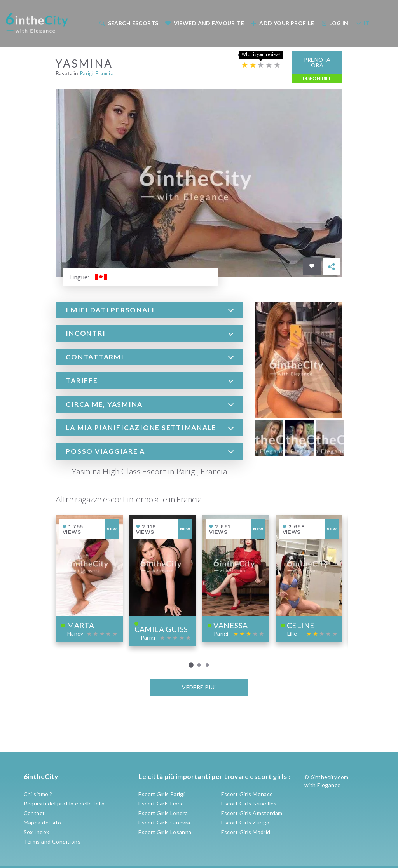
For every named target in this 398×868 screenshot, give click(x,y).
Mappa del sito (43, 822)
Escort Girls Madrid (246, 832)
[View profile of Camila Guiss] (163, 581)
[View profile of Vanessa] (236, 579)
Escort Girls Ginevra (164, 822)
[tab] (149, 310)
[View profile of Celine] (309, 579)
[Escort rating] (261, 65)
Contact (34, 813)
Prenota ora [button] (317, 62)
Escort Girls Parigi (161, 794)
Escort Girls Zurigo (245, 822)
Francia (104, 74)
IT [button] (362, 23)
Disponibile (317, 78)
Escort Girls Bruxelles (249, 803)
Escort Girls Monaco (247, 794)
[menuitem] (128, 23)
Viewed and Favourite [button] (204, 23)
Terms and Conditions (52, 841)
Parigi (87, 74)
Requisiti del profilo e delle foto (64, 803)
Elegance (329, 785)
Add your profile (282, 23)
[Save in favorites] (312, 267)
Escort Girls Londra (163, 813)
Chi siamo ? (38, 794)
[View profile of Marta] (89, 579)
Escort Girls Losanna (165, 832)
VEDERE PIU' (199, 687)
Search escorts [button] (129, 23)
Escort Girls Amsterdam (252, 813)
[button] (149, 310)
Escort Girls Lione (161, 803)
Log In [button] (335, 23)
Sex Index (37, 832)
